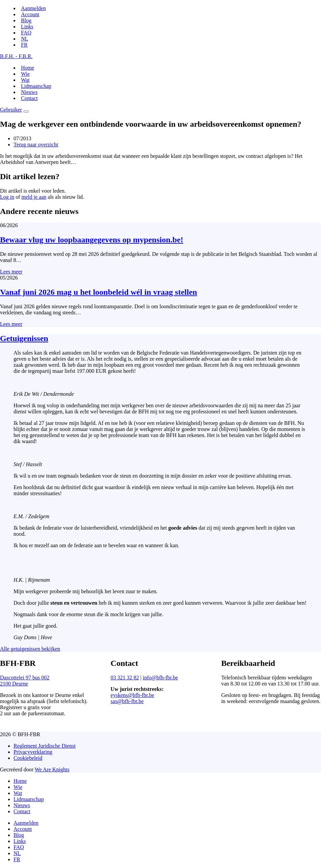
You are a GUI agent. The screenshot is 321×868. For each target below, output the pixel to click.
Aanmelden (33, 8)
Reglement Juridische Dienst (45, 746)
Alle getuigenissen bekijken (30, 649)
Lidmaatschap (36, 86)
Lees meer (11, 272)
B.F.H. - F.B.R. (16, 56)
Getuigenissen (24, 338)
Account (30, 14)
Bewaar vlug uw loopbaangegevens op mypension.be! (92, 240)
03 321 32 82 (125, 678)
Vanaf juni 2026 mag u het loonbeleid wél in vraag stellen (98, 292)
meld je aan (34, 197)
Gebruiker (11, 110)
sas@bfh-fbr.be (127, 701)
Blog (26, 20)
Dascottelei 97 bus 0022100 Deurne (25, 681)
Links (27, 27)
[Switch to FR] (24, 45)
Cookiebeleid (28, 758)
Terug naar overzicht (36, 144)
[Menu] (26, 112)
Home (28, 68)
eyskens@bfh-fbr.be (132, 695)
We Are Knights (52, 769)
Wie (25, 74)
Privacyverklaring (33, 752)
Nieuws (29, 92)
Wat (25, 80)
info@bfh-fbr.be (160, 678)
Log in (7, 197)
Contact (29, 98)
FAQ (26, 33)
